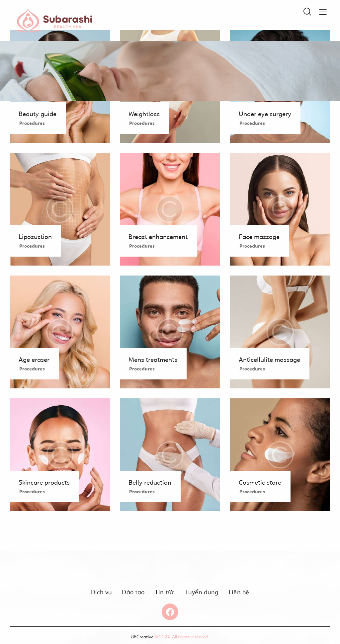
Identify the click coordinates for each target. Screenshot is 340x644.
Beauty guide (38, 114)
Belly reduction (150, 482)
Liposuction (35, 237)
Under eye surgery (265, 114)
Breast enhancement (158, 237)
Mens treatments (153, 360)
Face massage (259, 237)
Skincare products (44, 482)
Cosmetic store (260, 482)
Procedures (32, 123)
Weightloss (144, 114)
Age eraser (34, 360)
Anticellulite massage (269, 360)
